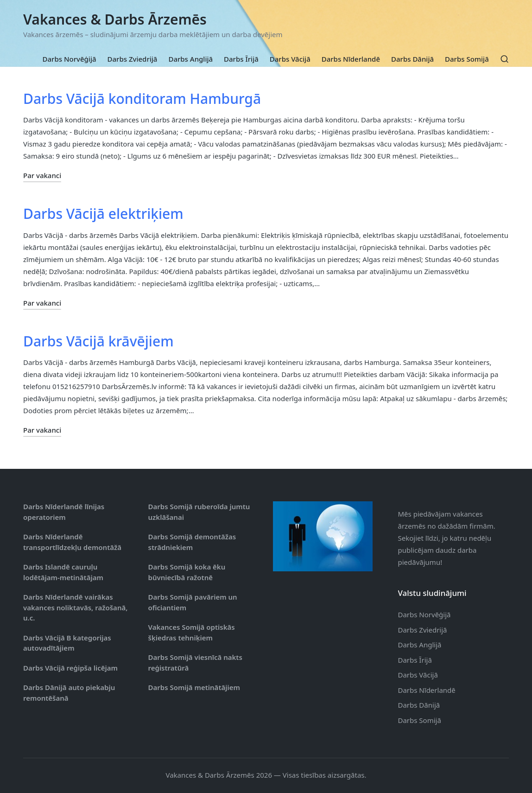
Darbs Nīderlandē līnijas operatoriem (64, 512)
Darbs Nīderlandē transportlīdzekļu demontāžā (72, 542)
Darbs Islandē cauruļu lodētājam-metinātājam (63, 572)
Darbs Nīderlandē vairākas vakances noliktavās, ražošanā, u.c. (75, 607)
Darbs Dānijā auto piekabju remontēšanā (69, 693)
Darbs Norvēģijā (424, 614)
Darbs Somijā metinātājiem (194, 687)
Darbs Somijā (420, 720)
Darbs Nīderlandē (427, 690)
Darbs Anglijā (420, 645)
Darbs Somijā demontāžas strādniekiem (192, 542)
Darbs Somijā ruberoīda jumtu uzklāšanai (199, 512)
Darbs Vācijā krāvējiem (98, 341)
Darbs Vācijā (418, 675)
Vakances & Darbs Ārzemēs (115, 19)
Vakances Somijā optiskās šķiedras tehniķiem (192, 632)
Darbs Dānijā (419, 705)
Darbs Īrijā (415, 660)
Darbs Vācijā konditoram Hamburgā (142, 99)
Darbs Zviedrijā (423, 630)
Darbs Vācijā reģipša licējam (70, 668)
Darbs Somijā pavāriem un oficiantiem (193, 602)
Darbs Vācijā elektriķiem (103, 214)
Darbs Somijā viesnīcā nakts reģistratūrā (195, 662)
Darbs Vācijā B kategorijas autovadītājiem (67, 643)
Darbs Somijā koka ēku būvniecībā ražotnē (187, 572)
